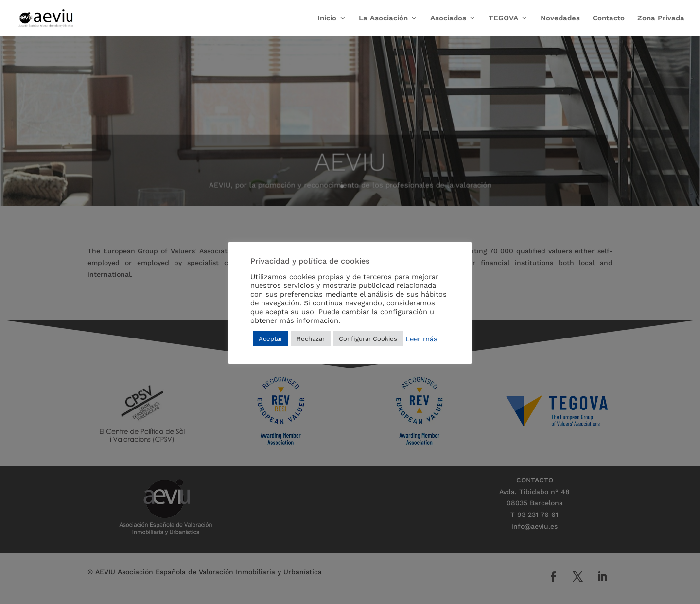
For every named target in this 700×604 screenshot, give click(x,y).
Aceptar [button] (271, 339)
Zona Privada (661, 18)
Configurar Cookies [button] (368, 339)
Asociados (448, 18)
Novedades (560, 18)
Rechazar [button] (311, 339)
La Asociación (383, 18)
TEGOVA (503, 18)
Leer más (421, 339)
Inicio (327, 18)
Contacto (609, 18)
